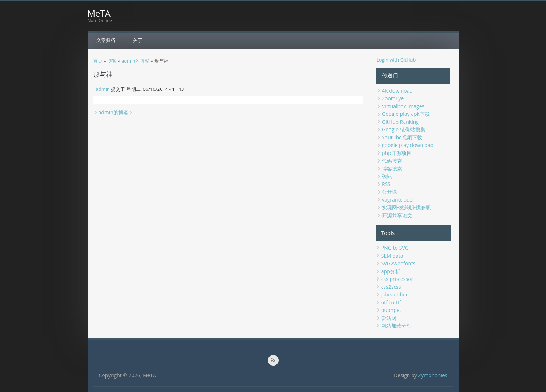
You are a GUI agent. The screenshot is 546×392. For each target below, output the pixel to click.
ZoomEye (393, 98)
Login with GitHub (396, 60)
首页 (98, 61)
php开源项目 (397, 153)
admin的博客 (135, 61)
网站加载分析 (396, 326)
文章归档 (106, 40)
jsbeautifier (394, 294)
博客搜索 (392, 168)
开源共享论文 (397, 215)
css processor (397, 279)
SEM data (392, 256)
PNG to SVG (395, 248)
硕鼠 (387, 176)
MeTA (99, 13)
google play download (408, 145)
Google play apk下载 (406, 114)
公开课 (389, 192)
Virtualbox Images (403, 106)
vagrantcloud (397, 200)
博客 (112, 61)
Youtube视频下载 (402, 137)
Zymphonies (433, 375)
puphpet (391, 310)
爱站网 (389, 318)
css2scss (391, 287)
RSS (386, 184)
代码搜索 (392, 161)
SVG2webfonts (398, 263)
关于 (138, 40)
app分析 (391, 271)
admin (103, 89)
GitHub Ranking (400, 122)
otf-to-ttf (391, 302)
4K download (397, 91)
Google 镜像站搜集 (404, 129)
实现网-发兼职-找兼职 (406, 207)
